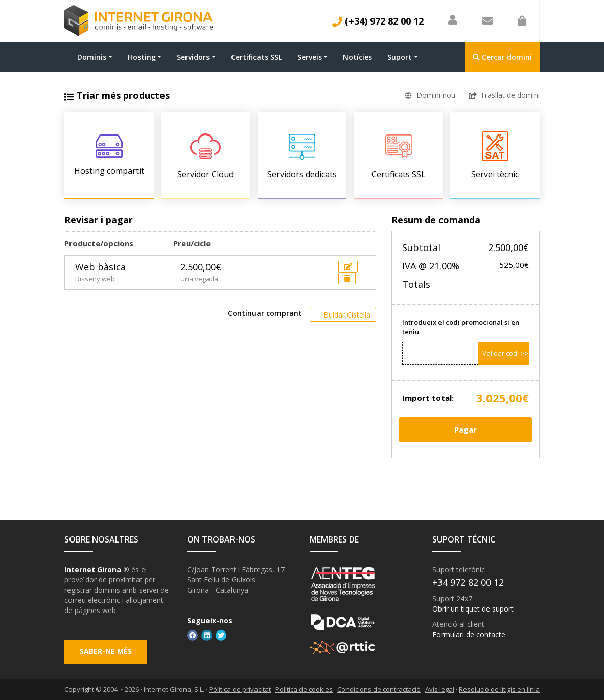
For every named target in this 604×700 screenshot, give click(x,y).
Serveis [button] (310, 57)
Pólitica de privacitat (240, 689)
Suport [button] (400, 57)
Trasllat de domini (504, 95)
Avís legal (440, 689)
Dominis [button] (92, 57)
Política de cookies (304, 689)
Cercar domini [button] (502, 57)
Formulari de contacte (469, 634)
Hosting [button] (142, 57)
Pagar (466, 430)
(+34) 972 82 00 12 (378, 21)
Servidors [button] (193, 57)
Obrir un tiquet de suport (473, 609)
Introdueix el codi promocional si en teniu (461, 327)
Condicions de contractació (379, 689)
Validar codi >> (505, 353)
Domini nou (430, 95)
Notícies (357, 57)
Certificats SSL (257, 57)
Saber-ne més (106, 652)
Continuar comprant (265, 313)
